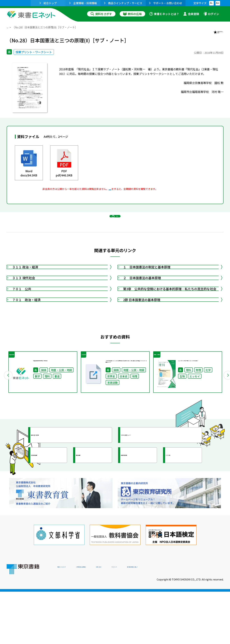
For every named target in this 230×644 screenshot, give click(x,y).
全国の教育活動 (138, 523)
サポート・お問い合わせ (166, 3)
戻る (115, 231)
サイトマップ (171, 620)
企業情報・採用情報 (83, 3)
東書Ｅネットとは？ (164, 14)
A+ (218, 3)
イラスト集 (180, 523)
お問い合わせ (144, 620)
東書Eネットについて (71, 620)
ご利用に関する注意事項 (110, 620)
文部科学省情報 (48, 523)
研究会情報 (90, 523)
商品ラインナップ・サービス (123, 3)
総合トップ (48, 3)
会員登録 (191, 14)
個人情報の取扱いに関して (207, 620)
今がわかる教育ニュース (144, 503)
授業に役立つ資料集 (51, 503)
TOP (9, 27)
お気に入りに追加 (208, 35)
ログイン (211, 14)
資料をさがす (101, 14)
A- (211, 3)
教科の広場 (132, 14)
